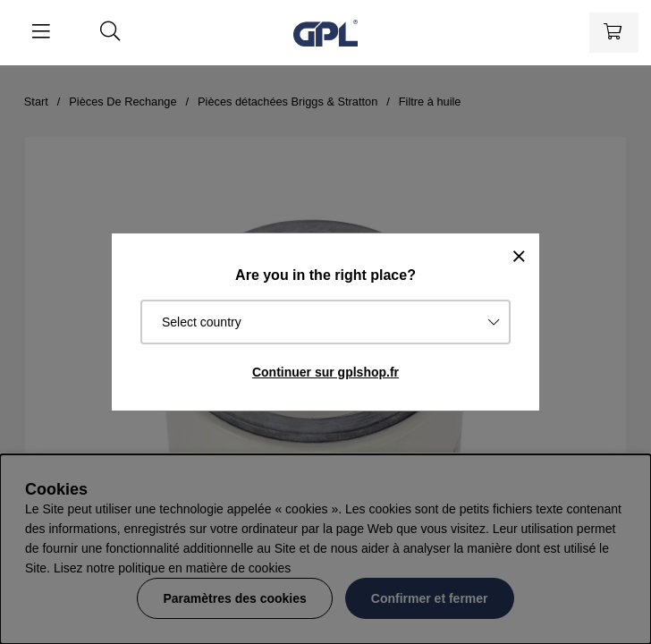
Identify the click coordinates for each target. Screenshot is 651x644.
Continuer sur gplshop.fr (325, 372)
